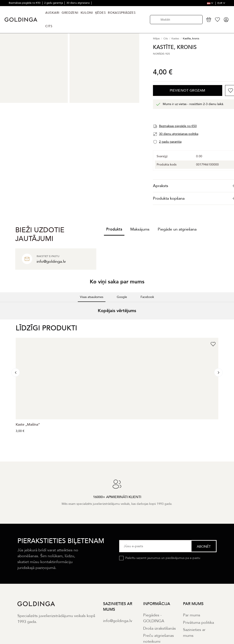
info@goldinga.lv (118, 621)
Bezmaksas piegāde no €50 (25, 3)
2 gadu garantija (54, 3)
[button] (3, 324)
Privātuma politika (198, 623)
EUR (221, 3)
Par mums (192, 615)
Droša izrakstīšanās (159, 628)
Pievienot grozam (188, 90)
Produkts (114, 229)
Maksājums (140, 229)
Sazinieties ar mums (194, 633)
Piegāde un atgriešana (177, 229)
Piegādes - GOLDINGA (154, 618)
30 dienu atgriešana (78, 3)
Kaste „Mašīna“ (28, 425)
